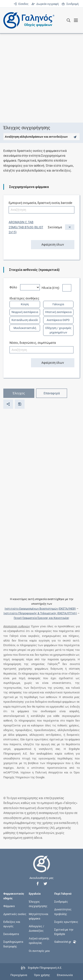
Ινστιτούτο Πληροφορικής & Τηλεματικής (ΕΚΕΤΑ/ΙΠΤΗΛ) (40, 613)
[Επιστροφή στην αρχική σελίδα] (42, 868)
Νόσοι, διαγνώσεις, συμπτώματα (33, 343)
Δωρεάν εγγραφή (45, 4)
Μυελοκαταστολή (25, 328)
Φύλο (15, 287)
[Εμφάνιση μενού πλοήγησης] (76, 20)
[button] (38, 884)
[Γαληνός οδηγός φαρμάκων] (28, 20)
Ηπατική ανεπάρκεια (58, 312)
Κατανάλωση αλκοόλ (25, 320)
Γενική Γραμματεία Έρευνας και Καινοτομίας (41, 618)
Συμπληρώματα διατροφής (13, 944)
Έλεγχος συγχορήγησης (38, 904)
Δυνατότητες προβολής (63, 912)
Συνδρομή (70, 4)
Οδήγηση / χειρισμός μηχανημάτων (58, 330)
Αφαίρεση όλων (53, 245)
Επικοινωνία (65, 975)
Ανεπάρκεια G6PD (58, 320)
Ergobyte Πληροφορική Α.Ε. (45, 968)
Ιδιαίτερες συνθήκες (26, 298)
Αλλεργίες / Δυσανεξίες (36, 928)
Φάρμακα (9, 906)
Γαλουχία (58, 304)
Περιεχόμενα (19, 975)
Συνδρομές (61, 902)
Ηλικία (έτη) (52, 288)
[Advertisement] (41, 78)
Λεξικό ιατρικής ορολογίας (39, 941)
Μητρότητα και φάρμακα (39, 916)
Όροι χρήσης (42, 975)
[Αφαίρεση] (70, 227)
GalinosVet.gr (65, 941)
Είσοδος (21, 4)
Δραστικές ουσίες (15, 914)
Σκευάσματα (11, 934)
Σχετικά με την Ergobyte (64, 932)
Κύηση (25, 304)
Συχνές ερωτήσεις (66, 922)
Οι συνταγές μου (39, 951)
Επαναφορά (52, 393)
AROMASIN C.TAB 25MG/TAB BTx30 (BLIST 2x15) (26, 227)
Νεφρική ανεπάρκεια (25, 312)
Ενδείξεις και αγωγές (12, 924)
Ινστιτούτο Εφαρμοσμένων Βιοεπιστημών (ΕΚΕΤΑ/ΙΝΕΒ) (40, 609)
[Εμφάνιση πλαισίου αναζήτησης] (69, 20)
